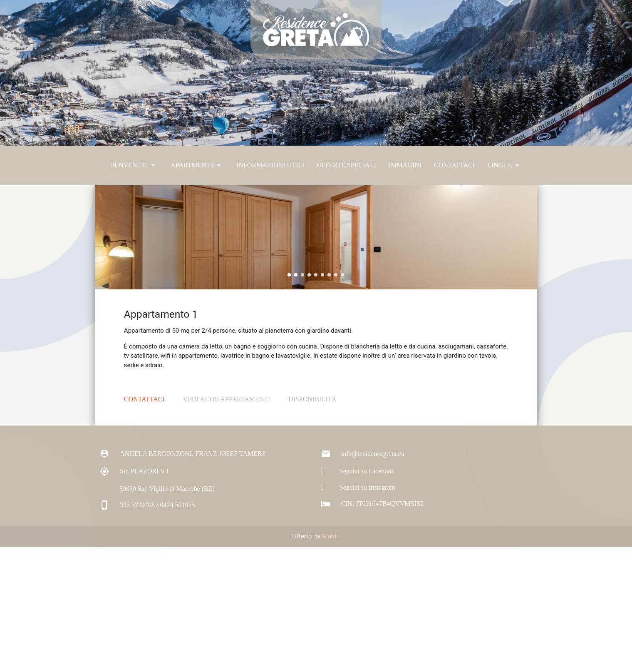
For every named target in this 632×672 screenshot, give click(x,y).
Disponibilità (312, 524)
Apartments (197, 166)
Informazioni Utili (270, 166)
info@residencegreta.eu (363, 579)
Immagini (405, 166)
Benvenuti (134, 166)
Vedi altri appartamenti (226, 524)
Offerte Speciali (346, 166)
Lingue (505, 166)
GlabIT (331, 662)
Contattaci (454, 166)
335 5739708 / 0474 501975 (147, 630)
